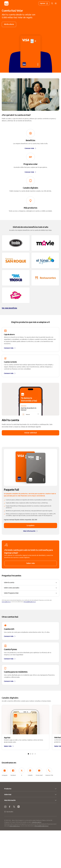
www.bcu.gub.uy (37, 822)
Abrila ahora (9, 24)
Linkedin (30, 772)
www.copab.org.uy (6, 602)
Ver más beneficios (9, 308)
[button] (30, 583)
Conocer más (30, 148)
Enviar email (39, 772)
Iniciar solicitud (31, 433)
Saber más (31, 563)
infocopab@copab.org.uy (30, 602)
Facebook (13, 772)
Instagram (5, 772)
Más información (30, 531)
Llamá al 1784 (49, 772)
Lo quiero (30, 525)
